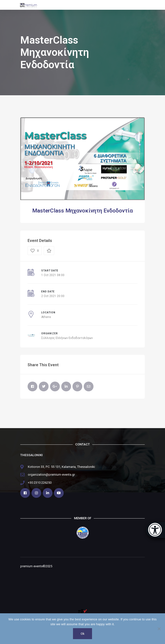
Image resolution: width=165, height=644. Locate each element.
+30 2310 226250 (40, 483)
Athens (46, 317)
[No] (159, 629)
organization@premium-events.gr (51, 475)
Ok (82, 634)
